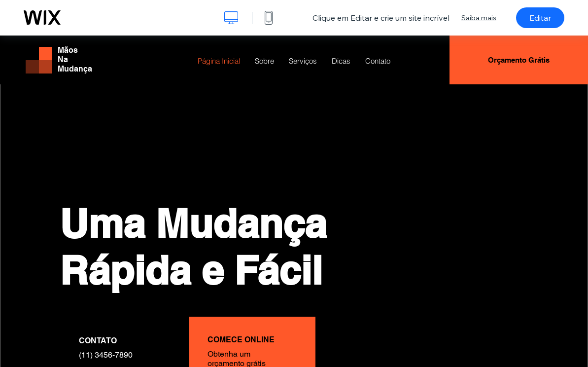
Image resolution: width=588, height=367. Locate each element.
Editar (540, 18)
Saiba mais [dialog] (479, 18)
